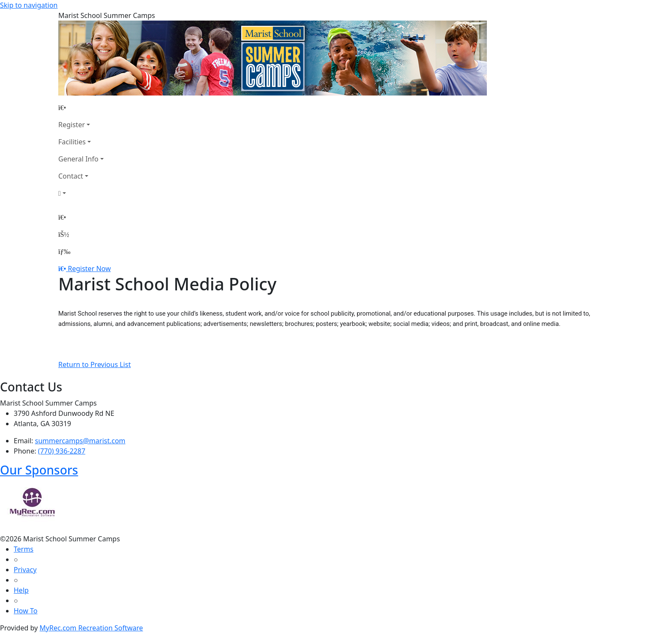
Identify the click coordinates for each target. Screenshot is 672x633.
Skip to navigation (29, 5)
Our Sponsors (39, 470)
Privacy (25, 570)
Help (21, 590)
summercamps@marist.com (80, 441)
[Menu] (64, 251)
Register (72, 125)
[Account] (81, 193)
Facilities (72, 142)
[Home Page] (81, 107)
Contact (71, 176)
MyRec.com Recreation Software (91, 628)
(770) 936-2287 (62, 451)
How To (25, 611)
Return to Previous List (94, 364)
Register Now (89, 269)
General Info (78, 159)
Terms (24, 549)
